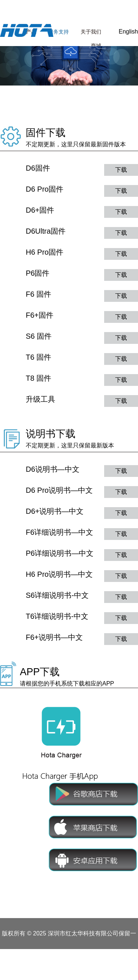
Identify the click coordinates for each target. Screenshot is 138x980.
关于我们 (91, 32)
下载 (121, 170)
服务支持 (59, 32)
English (128, 32)
